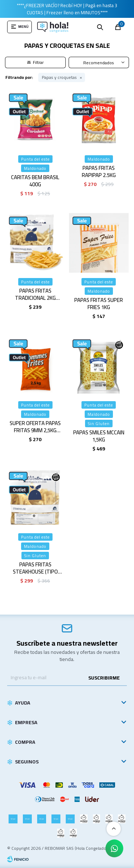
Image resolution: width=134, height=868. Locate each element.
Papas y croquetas (59, 77)
